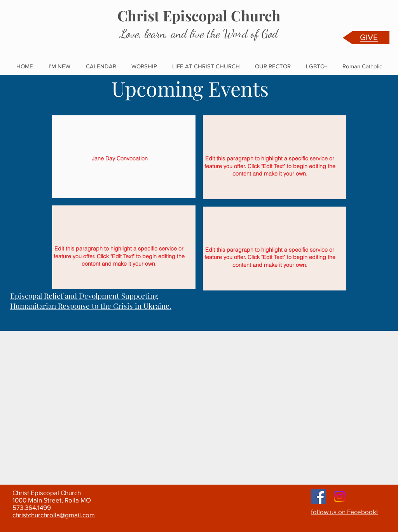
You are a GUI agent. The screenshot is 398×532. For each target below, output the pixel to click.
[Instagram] (340, 496)
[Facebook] (319, 496)
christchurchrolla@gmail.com (54, 515)
